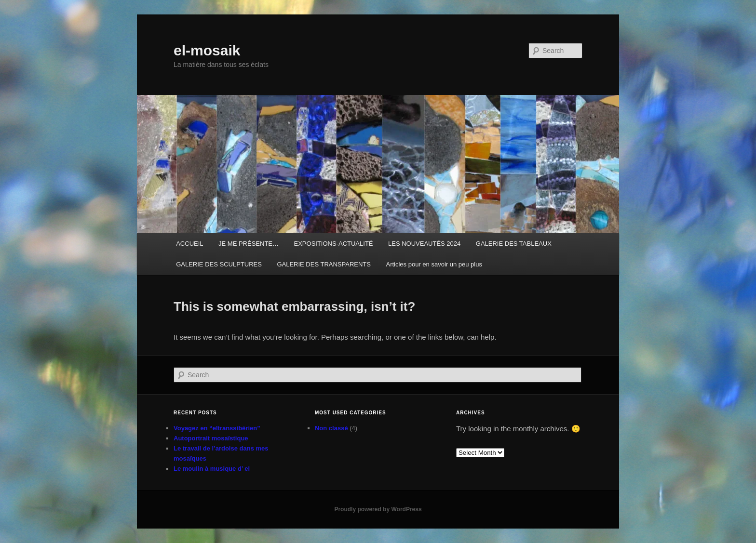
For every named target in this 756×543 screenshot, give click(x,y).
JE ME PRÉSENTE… (249, 244)
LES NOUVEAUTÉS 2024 (424, 244)
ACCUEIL (189, 244)
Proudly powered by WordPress (378, 509)
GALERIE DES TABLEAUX (514, 244)
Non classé (331, 428)
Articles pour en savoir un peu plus (434, 264)
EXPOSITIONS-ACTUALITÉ (334, 244)
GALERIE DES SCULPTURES (219, 264)
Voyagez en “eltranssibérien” (217, 428)
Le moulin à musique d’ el (212, 469)
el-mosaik (207, 50)
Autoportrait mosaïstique (211, 438)
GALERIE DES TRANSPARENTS (324, 264)
